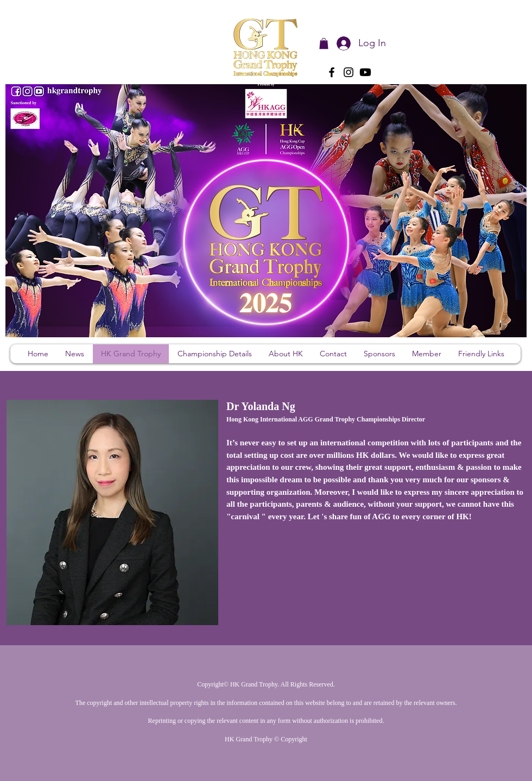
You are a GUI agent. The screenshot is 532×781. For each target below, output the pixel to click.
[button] (324, 43)
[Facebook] (332, 72)
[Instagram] (349, 72)
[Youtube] (365, 72)
